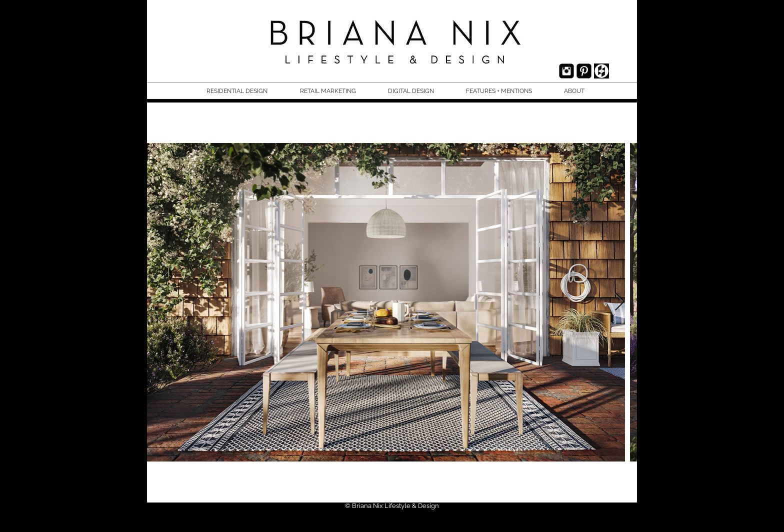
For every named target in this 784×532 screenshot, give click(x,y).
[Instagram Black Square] (566, 71)
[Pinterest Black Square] (584, 71)
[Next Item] (620, 302)
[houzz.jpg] (601, 71)
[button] (246, 91)
